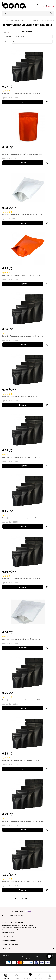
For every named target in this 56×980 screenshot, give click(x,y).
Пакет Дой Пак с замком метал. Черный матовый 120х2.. (22, 396)
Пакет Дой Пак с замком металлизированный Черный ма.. (23, 93)
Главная (6, 977)
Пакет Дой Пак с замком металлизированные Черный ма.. (23, 518)
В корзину (23, 102)
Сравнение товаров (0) (29, 32)
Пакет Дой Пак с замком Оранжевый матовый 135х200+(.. (23, 275)
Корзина (27, 976)
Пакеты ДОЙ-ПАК (17, 20)
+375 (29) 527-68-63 (14, 911)
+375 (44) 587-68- (13, 915)
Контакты (39, 977)
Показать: (8, 42)
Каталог (16, 977)
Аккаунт (50, 977)
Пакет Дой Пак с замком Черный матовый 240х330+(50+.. (23, 882)
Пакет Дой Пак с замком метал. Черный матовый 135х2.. (22, 457)
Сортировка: (9, 37)
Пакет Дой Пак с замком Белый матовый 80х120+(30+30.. (22, 215)
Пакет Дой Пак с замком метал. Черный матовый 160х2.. (22, 700)
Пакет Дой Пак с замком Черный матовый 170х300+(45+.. (23, 760)
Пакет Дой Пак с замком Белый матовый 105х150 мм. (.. (22, 639)
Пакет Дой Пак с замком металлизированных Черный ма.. (23, 336)
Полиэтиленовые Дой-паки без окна (40, 20)
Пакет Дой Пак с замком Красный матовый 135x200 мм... (22, 154)
